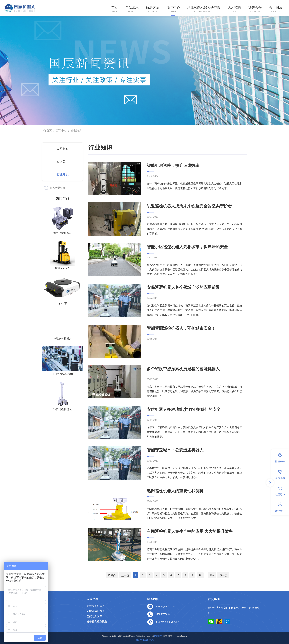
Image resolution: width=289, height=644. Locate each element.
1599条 (112, 575)
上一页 (125, 575)
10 (200, 575)
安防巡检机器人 (96, 611)
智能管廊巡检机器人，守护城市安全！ (181, 328)
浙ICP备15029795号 (145, 640)
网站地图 (31, 627)
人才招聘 (234, 8)
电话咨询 (280, 491)
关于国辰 (276, 8)
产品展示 (132, 8)
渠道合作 (255, 8)
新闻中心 (173, 8)
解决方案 (153, 8)
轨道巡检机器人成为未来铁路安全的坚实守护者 (189, 206)
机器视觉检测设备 (97, 622)
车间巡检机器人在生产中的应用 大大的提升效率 (190, 531)
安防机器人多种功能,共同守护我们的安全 (184, 410)
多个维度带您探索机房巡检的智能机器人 (183, 369)
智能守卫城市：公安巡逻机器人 (175, 450)
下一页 (223, 575)
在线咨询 (280, 475)
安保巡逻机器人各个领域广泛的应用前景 (183, 287)
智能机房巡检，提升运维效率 (173, 166)
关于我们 (31, 611)
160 (212, 575)
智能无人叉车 (94, 616)
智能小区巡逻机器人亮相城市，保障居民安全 (187, 247)
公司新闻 (62, 149)
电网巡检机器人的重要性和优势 (175, 491)
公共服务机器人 (96, 606)
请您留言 (280, 507)
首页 (115, 8)
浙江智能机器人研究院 (204, 8)
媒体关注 (62, 162)
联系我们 (31, 622)
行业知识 (62, 174)
